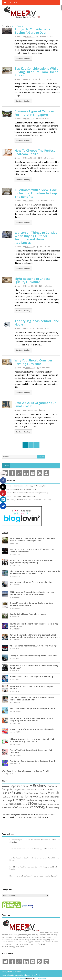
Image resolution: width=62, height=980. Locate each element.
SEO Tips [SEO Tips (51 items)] (37, 804)
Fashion (44, 410)
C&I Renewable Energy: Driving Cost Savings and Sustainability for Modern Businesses (32, 593)
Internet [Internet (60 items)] (55, 797)
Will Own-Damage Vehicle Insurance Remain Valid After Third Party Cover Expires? (32, 740)
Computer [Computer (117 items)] (8, 789)
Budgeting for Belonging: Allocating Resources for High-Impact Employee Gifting (33, 561)
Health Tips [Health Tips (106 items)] (17, 797)
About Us (11, 975)
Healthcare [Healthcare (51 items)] (6, 797)
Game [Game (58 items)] (31, 793)
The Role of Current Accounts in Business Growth (32, 761)
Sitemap (27, 975)
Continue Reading (23, 58)
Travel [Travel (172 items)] (50, 807)
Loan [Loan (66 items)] (28, 800)
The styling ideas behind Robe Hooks (37, 323)
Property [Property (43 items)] (5, 804)
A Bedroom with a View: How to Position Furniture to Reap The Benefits (36, 193)
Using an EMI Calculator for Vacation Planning (31, 582)
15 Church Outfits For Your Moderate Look (19, 489)
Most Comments (10, 480)
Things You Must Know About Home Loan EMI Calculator (31, 751)
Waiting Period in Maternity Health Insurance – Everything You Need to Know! (31, 719)
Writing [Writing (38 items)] (56, 808)
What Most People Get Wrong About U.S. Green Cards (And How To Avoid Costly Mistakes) (35, 572)
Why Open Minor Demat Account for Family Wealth (26, 771)
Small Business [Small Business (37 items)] (54, 804)
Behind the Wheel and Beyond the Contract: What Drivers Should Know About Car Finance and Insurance (35, 636)
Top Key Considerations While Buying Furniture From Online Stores (37, 72)
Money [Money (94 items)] (52, 800)
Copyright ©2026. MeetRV (11, 972)
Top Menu (11, 2)
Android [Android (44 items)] (5, 786)
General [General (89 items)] (44, 793)
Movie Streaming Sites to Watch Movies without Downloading (26, 500)
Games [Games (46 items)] (37, 793)
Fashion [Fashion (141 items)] (7, 793)
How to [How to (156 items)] (37, 796)
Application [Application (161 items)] (19, 786)
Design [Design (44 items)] (16, 789)
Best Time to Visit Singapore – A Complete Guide (32, 708)
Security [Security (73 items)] (24, 804)
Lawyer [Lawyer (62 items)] (10, 800)
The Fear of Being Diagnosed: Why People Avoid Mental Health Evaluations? (32, 698)
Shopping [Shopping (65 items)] (45, 804)
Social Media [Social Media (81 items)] (8, 807)
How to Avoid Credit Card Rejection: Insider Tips (32, 676)
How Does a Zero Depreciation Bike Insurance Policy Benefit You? (34, 667)
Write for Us (36, 975)
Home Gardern (48, 37)
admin (19, 37)
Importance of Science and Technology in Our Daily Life (24, 486)
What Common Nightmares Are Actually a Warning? (33, 646)
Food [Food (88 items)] (26, 793)
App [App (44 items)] (10, 786)
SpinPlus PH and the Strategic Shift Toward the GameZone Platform (32, 550)
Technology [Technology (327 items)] (37, 807)
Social (6, 466)
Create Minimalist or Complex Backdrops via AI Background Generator (31, 604)
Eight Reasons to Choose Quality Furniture (33, 280)
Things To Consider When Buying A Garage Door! (33, 31)
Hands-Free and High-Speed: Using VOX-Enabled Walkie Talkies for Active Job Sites (32, 539)
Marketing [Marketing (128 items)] (36, 800)
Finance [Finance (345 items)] (17, 793)
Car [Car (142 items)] (50, 786)
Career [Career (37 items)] (55, 786)
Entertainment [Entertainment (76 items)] (46, 789)
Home (4, 975)
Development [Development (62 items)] (25, 789)
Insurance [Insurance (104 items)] (47, 797)
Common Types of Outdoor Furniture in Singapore (34, 113)
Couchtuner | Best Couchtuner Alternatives (19, 496)
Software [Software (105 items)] (19, 807)
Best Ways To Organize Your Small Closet (35, 404)
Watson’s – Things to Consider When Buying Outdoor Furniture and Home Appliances (37, 238)
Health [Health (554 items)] (53, 792)
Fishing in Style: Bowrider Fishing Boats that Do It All (34, 656)
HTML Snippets (21, 979)
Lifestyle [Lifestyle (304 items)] (19, 800)
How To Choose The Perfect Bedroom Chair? (35, 152)
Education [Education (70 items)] (35, 789)
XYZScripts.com (41, 979)
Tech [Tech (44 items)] (26, 808)
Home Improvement (48, 158)
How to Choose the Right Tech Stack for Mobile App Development (34, 625)
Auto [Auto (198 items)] (29, 786)
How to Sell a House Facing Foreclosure (28, 614)
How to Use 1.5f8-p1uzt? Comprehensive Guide (32, 729)
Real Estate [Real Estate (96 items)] (14, 804)
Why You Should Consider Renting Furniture (33, 362)
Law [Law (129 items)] (4, 800)
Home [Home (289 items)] (28, 796)
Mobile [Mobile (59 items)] (45, 800)
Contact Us (19, 975)
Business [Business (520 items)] (40, 785)
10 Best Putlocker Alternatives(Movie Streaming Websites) (25, 493)
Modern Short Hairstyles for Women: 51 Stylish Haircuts (31, 687)
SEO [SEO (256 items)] (31, 803)
